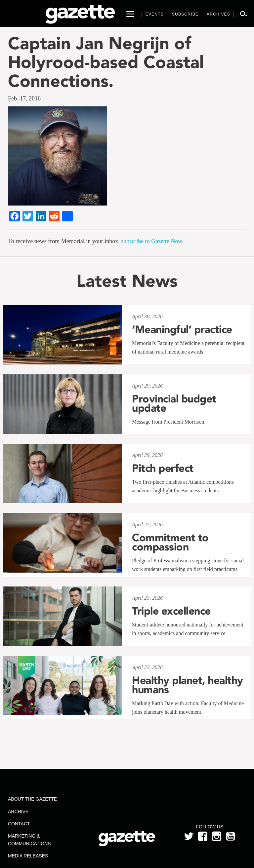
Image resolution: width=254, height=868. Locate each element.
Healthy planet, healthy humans (188, 685)
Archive (18, 811)
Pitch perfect (163, 468)
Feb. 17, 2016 (24, 98)
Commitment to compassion (170, 542)
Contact (19, 824)
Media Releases (28, 856)
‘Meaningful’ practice (182, 329)
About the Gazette (32, 799)
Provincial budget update (174, 403)
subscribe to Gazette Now (151, 241)
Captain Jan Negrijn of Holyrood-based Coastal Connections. (106, 62)
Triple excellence (171, 611)
